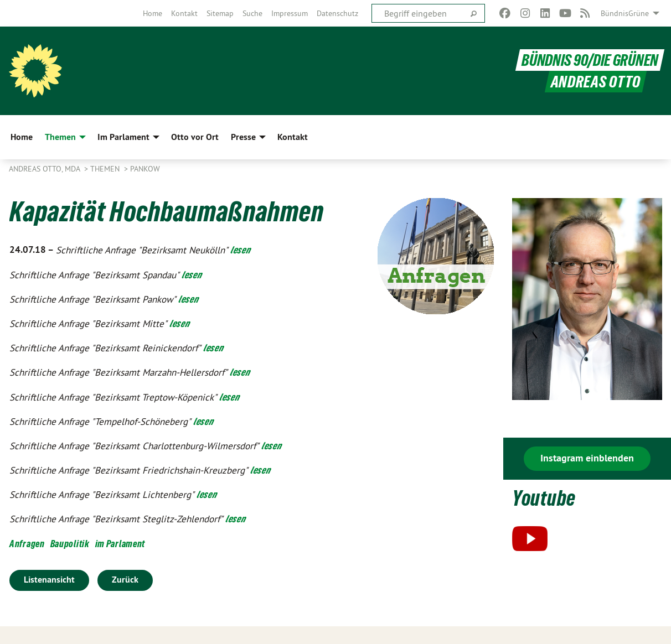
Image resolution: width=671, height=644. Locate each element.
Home (153, 13)
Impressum (290, 13)
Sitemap (220, 13)
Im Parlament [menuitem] (123, 137)
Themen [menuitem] (60, 137)
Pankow (145, 169)
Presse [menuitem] (243, 137)
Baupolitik (70, 544)
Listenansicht (49, 580)
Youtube (544, 498)
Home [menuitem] (22, 137)
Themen (106, 169)
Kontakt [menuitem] (293, 137)
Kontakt (184, 13)
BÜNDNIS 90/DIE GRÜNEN (590, 60)
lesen (241, 250)
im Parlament (120, 544)
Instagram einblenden (587, 458)
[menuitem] (153, 13)
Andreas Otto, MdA (45, 169)
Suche (252, 13)
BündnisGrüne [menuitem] (625, 13)
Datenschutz (337, 13)
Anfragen (27, 544)
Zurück (125, 580)
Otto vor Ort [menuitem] (195, 137)
